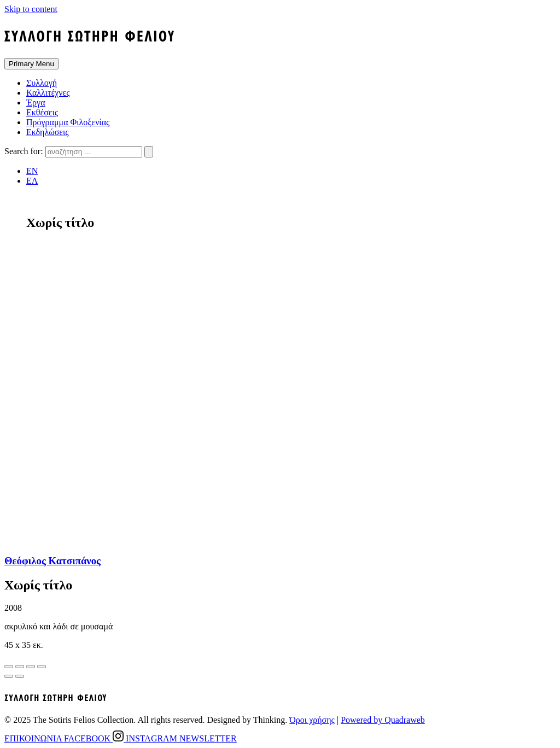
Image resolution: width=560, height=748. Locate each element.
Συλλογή (42, 83)
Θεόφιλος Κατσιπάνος (52, 561)
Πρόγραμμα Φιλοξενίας (68, 122)
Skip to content (31, 9)
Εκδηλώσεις (48, 132)
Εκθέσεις (42, 112)
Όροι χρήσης (312, 720)
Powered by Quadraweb (383, 720)
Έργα (36, 103)
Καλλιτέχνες (48, 93)
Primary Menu (31, 64)
